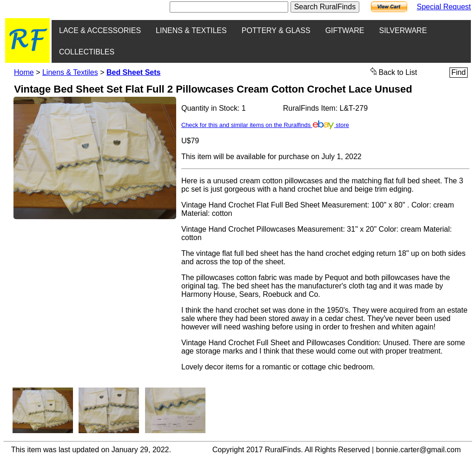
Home (24, 72)
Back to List (394, 72)
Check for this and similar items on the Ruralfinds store (265, 125)
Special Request (444, 7)
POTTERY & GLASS (276, 30)
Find (459, 72)
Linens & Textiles (70, 72)
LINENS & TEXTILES (191, 30)
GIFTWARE (345, 30)
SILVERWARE (403, 30)
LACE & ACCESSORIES (100, 30)
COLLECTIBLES (87, 52)
